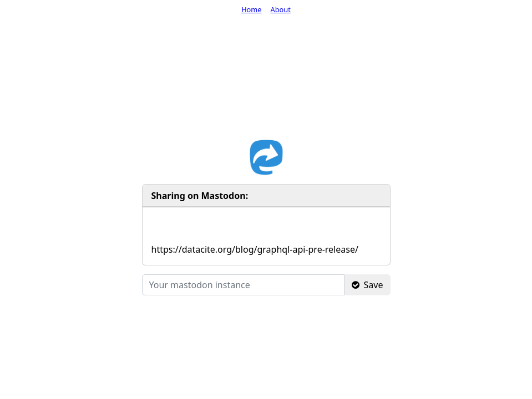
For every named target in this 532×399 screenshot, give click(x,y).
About (281, 9)
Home (251, 9)
